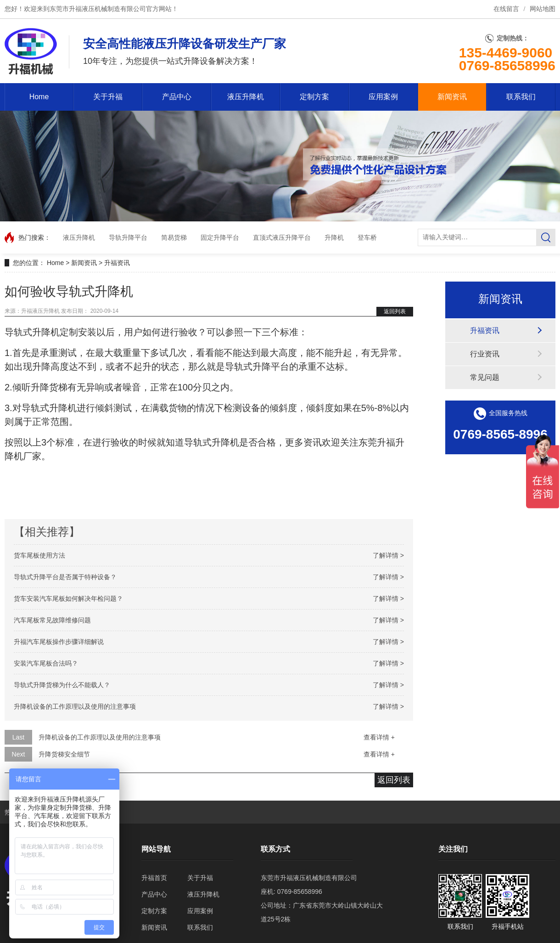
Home (39, 97)
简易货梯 (174, 237)
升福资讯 (117, 263)
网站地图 (543, 9)
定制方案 (314, 97)
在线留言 (506, 9)
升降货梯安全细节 (64, 754)
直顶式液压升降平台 (282, 237)
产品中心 (177, 97)
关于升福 (108, 97)
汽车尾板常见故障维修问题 (52, 620)
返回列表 (395, 311)
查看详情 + (379, 737)
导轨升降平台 (128, 237)
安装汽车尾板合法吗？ (46, 663)
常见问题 (485, 377)
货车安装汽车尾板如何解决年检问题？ (68, 599)
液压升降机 (246, 97)
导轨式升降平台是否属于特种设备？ (65, 577)
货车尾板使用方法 (39, 555)
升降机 (334, 237)
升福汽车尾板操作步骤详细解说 (59, 642)
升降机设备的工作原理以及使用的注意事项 (75, 706)
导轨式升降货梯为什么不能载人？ (62, 685)
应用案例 (383, 97)
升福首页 (154, 878)
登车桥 (367, 237)
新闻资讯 (452, 97)
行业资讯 (485, 354)
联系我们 (521, 97)
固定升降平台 (220, 237)
